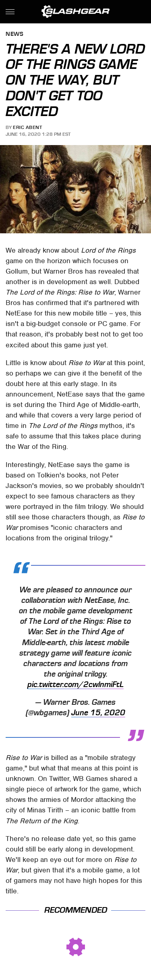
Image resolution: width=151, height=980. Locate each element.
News (14, 34)
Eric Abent (27, 127)
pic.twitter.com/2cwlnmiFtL (75, 685)
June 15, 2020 (98, 713)
